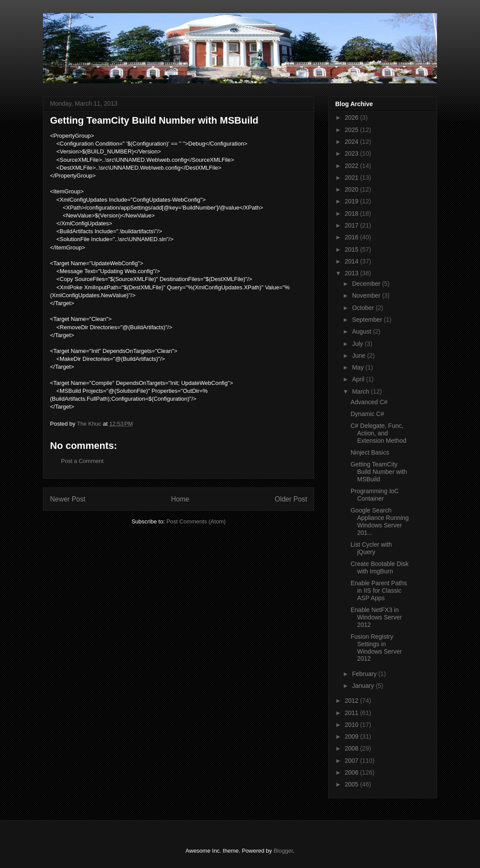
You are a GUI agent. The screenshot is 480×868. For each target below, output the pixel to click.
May (358, 367)
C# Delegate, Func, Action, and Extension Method (378, 433)
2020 (353, 189)
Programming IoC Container (375, 495)
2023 (353, 153)
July (358, 344)
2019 (353, 201)
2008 (353, 748)
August (362, 331)
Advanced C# (369, 402)
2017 (353, 225)
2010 (353, 725)
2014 (353, 261)
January (364, 686)
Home (180, 499)
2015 (353, 249)
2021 (353, 178)
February (365, 674)
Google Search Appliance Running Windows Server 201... (380, 521)
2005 (353, 784)
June (359, 356)
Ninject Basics (370, 452)
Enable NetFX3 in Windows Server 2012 (376, 617)
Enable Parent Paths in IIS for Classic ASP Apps (379, 591)
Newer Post (68, 499)
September (368, 320)
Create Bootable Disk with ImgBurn (380, 567)
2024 (353, 142)
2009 (353, 736)
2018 (353, 213)
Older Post (291, 499)
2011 (353, 713)
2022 (353, 166)
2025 (353, 130)
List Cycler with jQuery (371, 548)
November (367, 295)
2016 (353, 237)
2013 (353, 273)
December (367, 284)
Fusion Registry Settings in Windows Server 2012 (376, 647)
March (361, 391)
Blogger (283, 851)
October (364, 308)
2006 (353, 772)
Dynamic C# (367, 414)
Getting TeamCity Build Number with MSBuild (379, 472)
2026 (353, 117)
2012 (353, 701)
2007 (353, 761)
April (359, 379)
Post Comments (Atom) (196, 521)
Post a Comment (82, 461)
